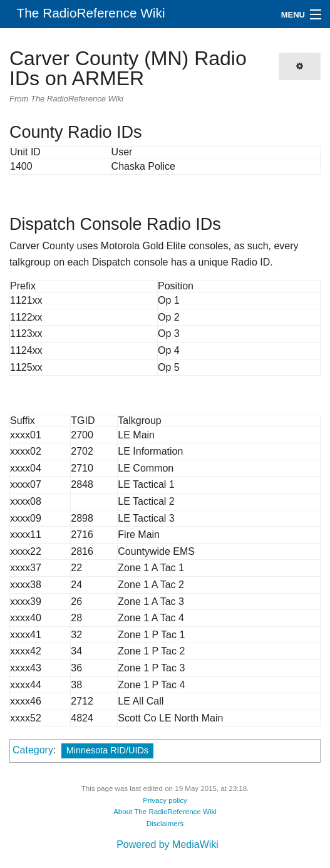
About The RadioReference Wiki (165, 812)
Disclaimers (165, 824)
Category (33, 750)
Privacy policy (165, 800)
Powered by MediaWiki (168, 845)
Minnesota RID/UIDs (107, 750)
